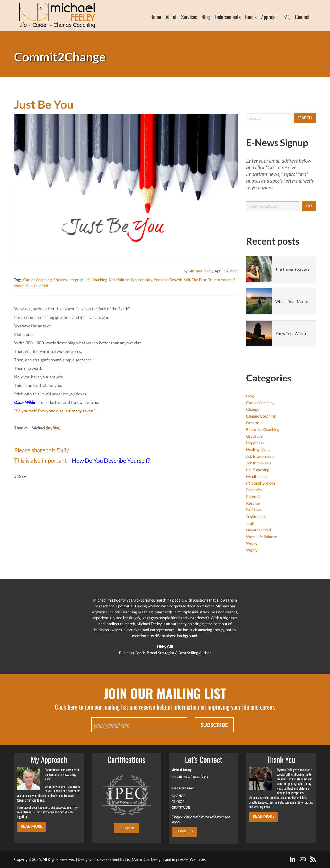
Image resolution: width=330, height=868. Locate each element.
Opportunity (142, 280)
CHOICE (178, 802)
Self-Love (254, 510)
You (28, 286)
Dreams (253, 423)
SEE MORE (126, 828)
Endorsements (228, 17)
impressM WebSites (189, 859)
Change (253, 410)
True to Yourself (221, 280)
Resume (253, 503)
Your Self (41, 286)
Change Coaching (261, 416)
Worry (252, 544)
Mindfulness (119, 280)
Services (189, 17)
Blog (206, 17)
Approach (270, 17)
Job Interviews (259, 463)
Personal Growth (168, 280)
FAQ (287, 17)
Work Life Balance (262, 537)
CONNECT (184, 831)
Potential (254, 497)
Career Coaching (37, 280)
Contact (302, 17)
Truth (251, 523)
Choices (60, 280)
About (171, 17)
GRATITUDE (181, 807)
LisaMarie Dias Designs (145, 859)
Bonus (251, 17)
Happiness (255, 443)
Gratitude (254, 436)
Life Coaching (96, 280)
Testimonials (257, 517)
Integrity (76, 280)
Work (19, 286)
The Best (199, 280)
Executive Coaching (263, 430)
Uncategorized (259, 530)
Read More (31, 826)
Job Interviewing (260, 456)
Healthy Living (258, 450)
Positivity (254, 490)
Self (187, 280)
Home (156, 17)
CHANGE (179, 796)
